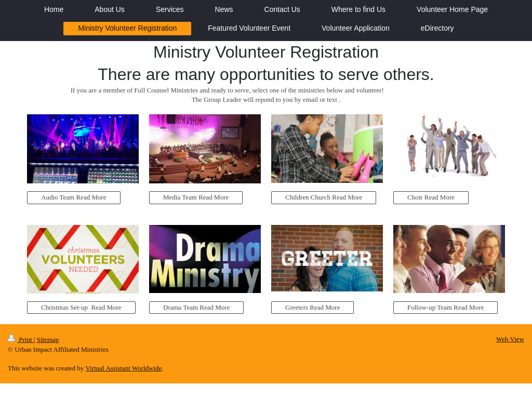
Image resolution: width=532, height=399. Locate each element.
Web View (510, 339)
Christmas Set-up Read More (81, 307)
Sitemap (48, 340)
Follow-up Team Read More (445, 307)
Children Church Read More (324, 197)
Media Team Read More (196, 197)
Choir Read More (431, 197)
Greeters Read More (312, 307)
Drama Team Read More (196, 307)
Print (21, 340)
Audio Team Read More (74, 197)
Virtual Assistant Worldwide (124, 368)
